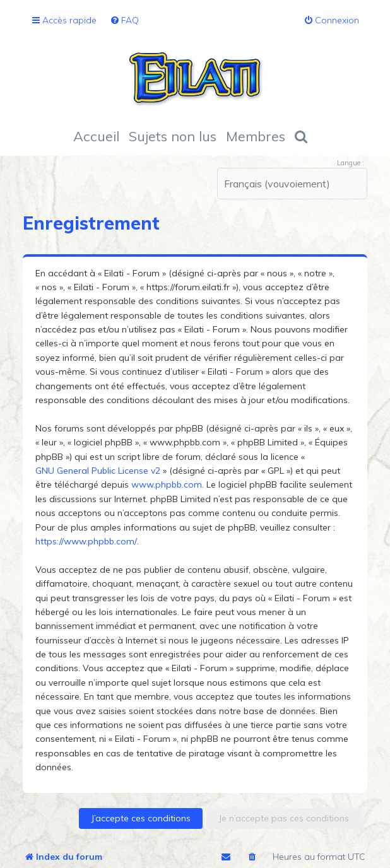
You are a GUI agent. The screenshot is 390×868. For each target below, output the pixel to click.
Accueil (96, 136)
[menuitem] (124, 21)
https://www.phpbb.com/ (86, 541)
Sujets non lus (173, 136)
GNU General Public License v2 (98, 471)
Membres (256, 136)
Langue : (351, 163)
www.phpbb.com (167, 484)
